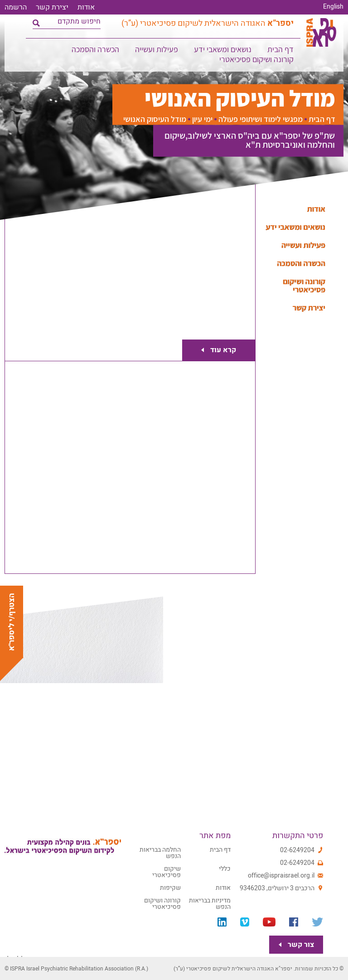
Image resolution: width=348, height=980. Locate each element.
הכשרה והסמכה (96, 52)
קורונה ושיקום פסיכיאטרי (257, 62)
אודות (86, 7)
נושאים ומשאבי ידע (223, 52)
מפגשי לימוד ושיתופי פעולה (261, 119)
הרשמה (16, 7)
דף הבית (281, 52)
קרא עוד (220, 350)
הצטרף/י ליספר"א (12, 622)
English (333, 7)
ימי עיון (202, 119)
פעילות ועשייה (157, 52)
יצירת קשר (52, 7)
